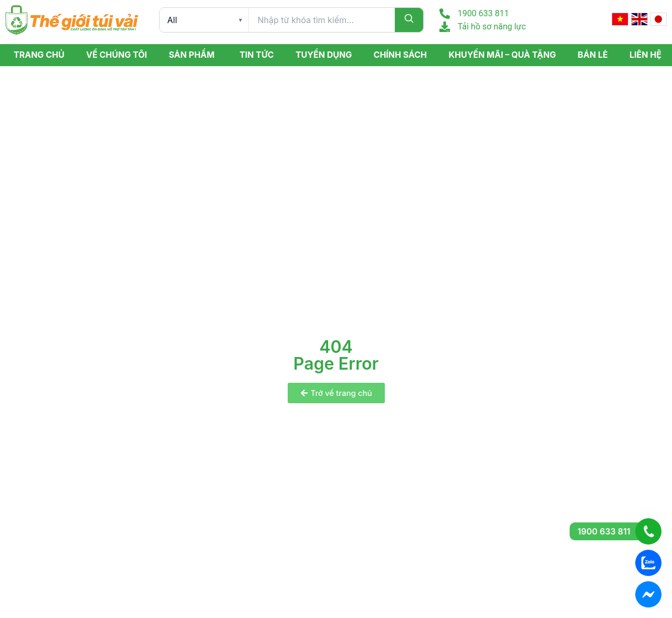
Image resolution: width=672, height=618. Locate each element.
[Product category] (204, 20)
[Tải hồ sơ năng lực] (445, 27)
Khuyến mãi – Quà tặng (502, 55)
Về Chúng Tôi (117, 55)
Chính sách (401, 55)
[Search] (409, 20)
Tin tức (256, 55)
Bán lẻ (592, 55)
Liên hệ (645, 55)
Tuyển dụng (324, 55)
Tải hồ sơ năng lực (492, 27)
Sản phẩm (191, 55)
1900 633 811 (484, 13)
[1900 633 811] (445, 14)
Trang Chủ (39, 55)
